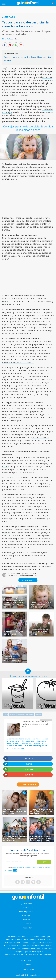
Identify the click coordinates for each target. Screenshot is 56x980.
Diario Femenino (28, 969)
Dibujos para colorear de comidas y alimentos (29, 676)
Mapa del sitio (28, 928)
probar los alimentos (33, 244)
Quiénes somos (27, 904)
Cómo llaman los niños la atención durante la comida (41, 632)
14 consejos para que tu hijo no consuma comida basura (41, 605)
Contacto (27, 920)
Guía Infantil (27, 965)
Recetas (12, 715)
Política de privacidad (27, 912)
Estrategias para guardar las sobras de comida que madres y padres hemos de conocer (13, 603)
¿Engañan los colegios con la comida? (13, 633)
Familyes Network (27, 960)
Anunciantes (26, 924)
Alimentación (9, 17)
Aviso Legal (26, 916)
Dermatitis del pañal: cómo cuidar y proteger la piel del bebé (15, 811)
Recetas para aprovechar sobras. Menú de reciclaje (12, 659)
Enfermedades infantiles (25, 715)
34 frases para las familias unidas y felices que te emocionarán (15, 838)
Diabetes (39, 715)
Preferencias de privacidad (23, 868)
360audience (35, 975)
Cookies (27, 908)
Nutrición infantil (13, 570)
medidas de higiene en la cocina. (18, 362)
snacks (6, 302)
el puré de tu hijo (41, 437)
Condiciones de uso (38, 868)
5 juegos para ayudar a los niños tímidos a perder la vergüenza (42, 811)
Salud (6, 715)
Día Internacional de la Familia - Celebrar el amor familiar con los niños (41, 838)
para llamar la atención (29, 322)
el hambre (47, 77)
